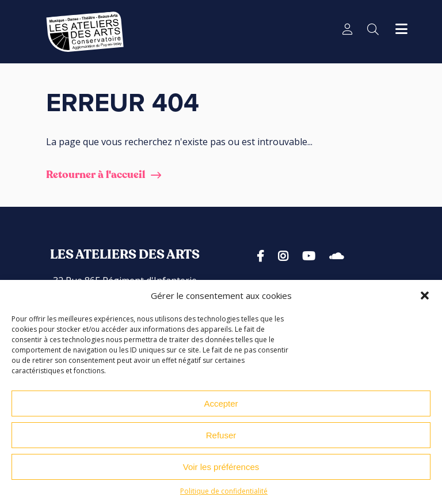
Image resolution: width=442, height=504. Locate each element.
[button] (425, 300)
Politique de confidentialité (224, 496)
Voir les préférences (221, 471)
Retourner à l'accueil (96, 175)
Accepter (221, 408)
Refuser (221, 440)
